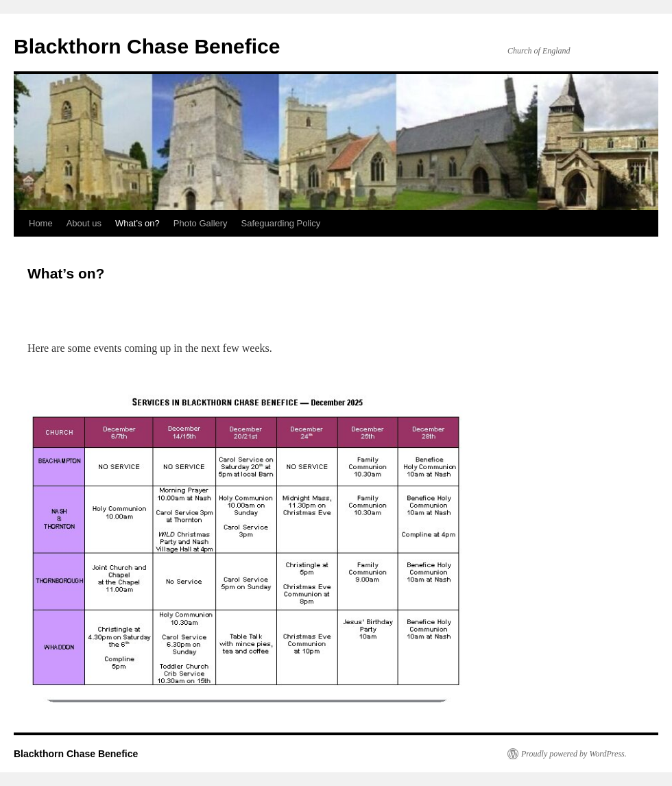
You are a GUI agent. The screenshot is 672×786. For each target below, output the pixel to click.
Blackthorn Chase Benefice (147, 46)
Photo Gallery (201, 223)
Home (41, 223)
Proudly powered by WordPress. (574, 754)
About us (84, 223)
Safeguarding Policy (281, 223)
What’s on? (137, 223)
